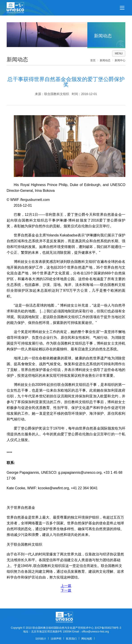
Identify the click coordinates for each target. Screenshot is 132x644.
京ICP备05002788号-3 (108, 628)
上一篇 (66, 586)
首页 (93, 60)
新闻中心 (120, 60)
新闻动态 (105, 60)
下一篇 (66, 590)
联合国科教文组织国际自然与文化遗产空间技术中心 (63, 628)
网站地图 (87, 639)
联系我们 (71, 639)
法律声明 (56, 639)
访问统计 (41, 639)
